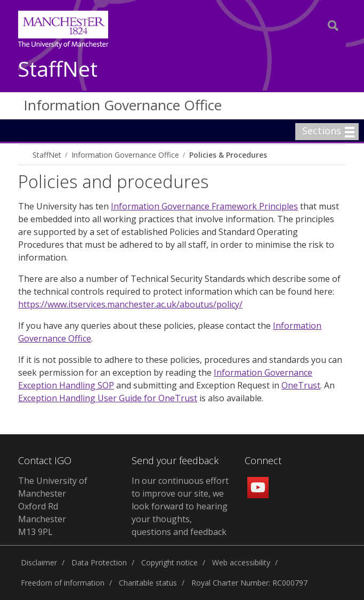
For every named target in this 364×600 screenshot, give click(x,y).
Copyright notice (169, 562)
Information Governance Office (123, 105)
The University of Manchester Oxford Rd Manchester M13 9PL (53, 506)
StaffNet (58, 70)
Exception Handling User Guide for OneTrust (108, 398)
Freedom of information (63, 583)
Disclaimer (39, 562)
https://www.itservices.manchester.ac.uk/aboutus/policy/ (130, 304)
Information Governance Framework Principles (204, 206)
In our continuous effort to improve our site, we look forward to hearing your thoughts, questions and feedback (180, 506)
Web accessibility (241, 562)
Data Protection (99, 562)
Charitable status (148, 583)
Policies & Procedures (228, 155)
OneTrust (301, 385)
